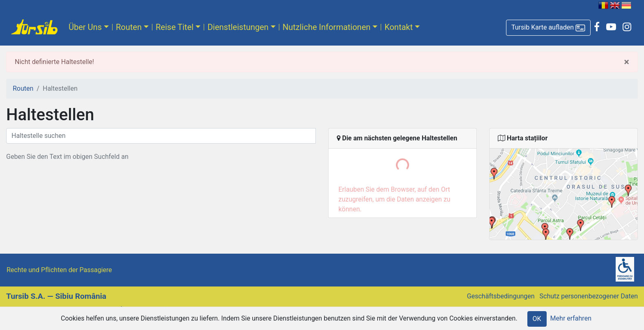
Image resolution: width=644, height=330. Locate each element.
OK (537, 319)
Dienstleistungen (238, 27)
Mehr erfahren (571, 318)
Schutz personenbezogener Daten (589, 296)
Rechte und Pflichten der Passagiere (59, 270)
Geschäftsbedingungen (501, 296)
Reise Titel (175, 27)
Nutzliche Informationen (327, 27)
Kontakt (399, 27)
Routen (129, 27)
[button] (548, 28)
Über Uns (85, 27)
